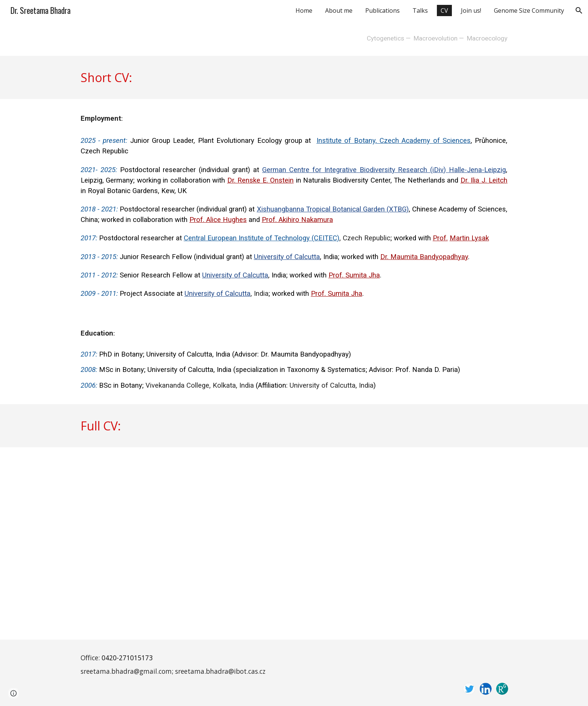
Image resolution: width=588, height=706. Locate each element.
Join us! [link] (471, 10)
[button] (579, 10)
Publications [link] (382, 10)
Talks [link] (420, 10)
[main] (294, 38)
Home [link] (304, 10)
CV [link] (444, 10)
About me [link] (339, 10)
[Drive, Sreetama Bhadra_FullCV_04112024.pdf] (294, 543)
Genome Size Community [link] (529, 10)
